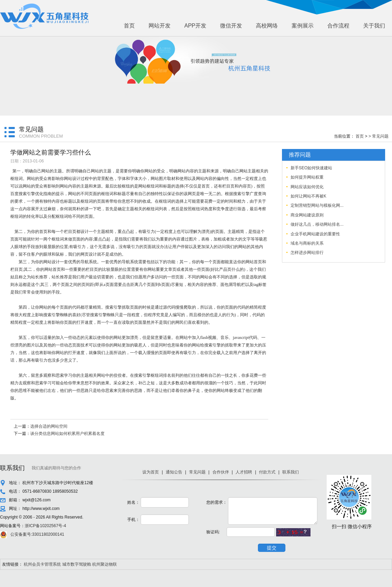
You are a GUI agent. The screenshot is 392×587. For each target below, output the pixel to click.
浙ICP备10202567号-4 (45, 526)
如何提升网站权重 (307, 177)
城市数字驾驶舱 (77, 564)
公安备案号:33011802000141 (37, 534)
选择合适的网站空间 (49, 426)
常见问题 (197, 472)
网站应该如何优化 (307, 187)
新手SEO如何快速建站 (311, 168)
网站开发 (160, 26)
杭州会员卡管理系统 (42, 564)
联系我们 (291, 472)
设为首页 (151, 472)
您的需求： (217, 502)
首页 (129, 26)
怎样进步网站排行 (307, 253)
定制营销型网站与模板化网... (317, 205)
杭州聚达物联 (105, 564)
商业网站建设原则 (307, 215)
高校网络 (267, 26)
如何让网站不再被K (308, 196)
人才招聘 (244, 472)
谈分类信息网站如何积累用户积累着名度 (67, 434)
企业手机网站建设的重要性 (315, 234)
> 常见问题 (379, 136)
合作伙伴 (221, 472)
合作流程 (338, 26)
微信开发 (231, 26)
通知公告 (174, 472)
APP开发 (195, 26)
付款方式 (267, 472)
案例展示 (303, 26)
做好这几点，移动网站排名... (317, 224)
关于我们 (374, 26)
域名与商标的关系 (307, 243)
